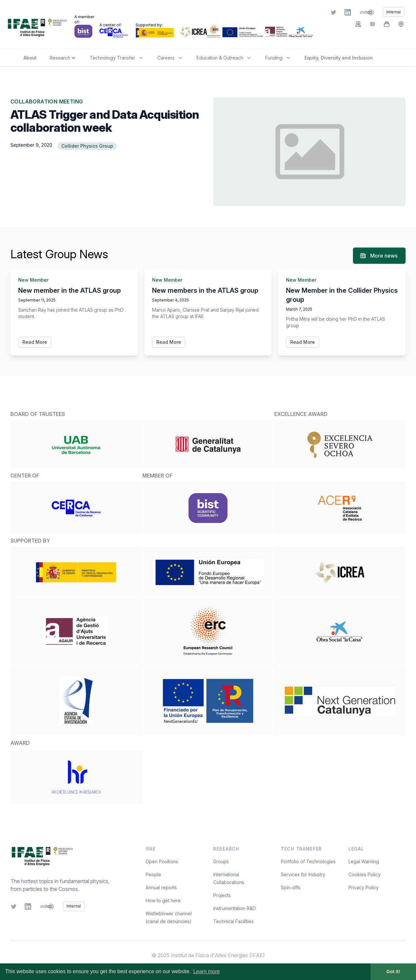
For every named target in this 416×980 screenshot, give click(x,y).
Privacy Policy (364, 887)
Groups (221, 861)
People (153, 874)
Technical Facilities (233, 921)
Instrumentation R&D (234, 908)
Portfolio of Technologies (308, 861)
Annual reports (161, 887)
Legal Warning (364, 861)
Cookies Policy (364, 874)
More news (379, 256)
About (30, 58)
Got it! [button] (393, 972)
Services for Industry (303, 874)
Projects (222, 895)
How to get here (163, 900)
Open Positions (162, 861)
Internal (74, 906)
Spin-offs (291, 887)
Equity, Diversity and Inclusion (339, 58)
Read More (35, 342)
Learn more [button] (207, 971)
